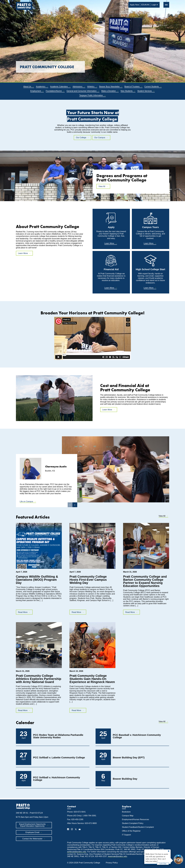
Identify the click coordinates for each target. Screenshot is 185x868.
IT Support (126, 835)
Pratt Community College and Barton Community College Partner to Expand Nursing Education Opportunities (145, 581)
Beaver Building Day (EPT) (129, 757)
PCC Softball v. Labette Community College (59, 757)
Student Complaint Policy (133, 823)
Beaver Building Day (125, 779)
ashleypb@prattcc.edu (77, 852)
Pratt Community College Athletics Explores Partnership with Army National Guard (39, 679)
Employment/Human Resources (136, 819)
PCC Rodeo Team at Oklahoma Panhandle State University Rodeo (58, 736)
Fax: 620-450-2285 (75, 819)
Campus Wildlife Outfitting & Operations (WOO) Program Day (37, 580)
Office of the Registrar (132, 831)
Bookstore (126, 812)
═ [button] (166, 5)
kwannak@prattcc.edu (118, 856)
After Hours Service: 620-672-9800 (82, 823)
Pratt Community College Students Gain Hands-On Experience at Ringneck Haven (92, 679)
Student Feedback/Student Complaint (138, 827)
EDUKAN (145, 5)
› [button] (75, 505)
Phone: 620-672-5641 (76, 812)
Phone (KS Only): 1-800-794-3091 (82, 816)
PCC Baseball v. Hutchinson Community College (137, 736)
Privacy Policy (112, 863)
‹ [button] (70, 505)
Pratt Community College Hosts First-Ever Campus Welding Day (88, 580)
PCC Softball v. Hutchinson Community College (57, 779)
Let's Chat (163, 864)
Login (154, 5)
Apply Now (134, 5)
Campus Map (128, 816)
